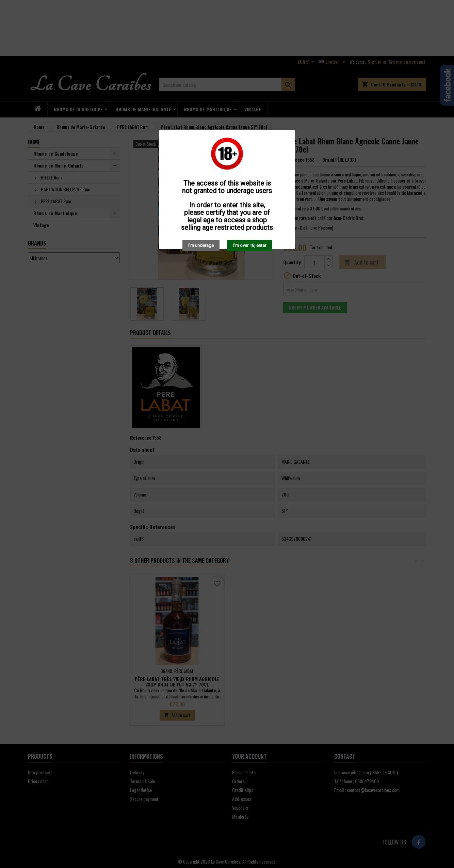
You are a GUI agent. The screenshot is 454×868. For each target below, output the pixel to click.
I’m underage (201, 245)
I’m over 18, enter (250, 245)
